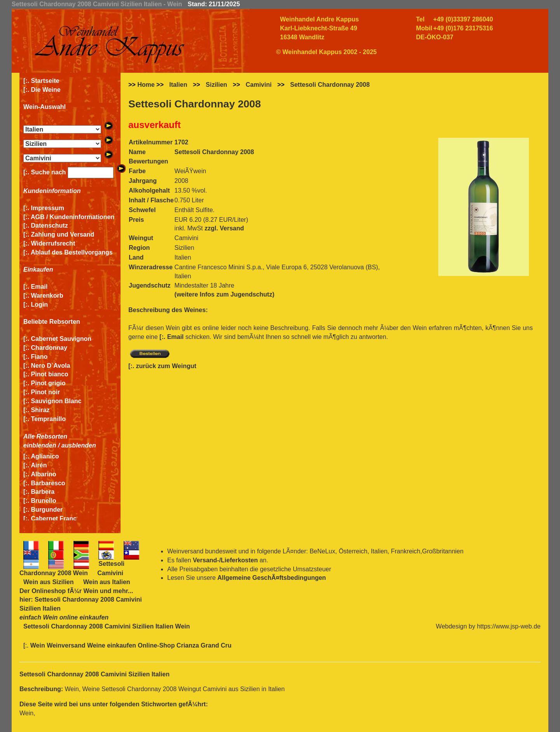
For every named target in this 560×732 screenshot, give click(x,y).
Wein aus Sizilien (49, 582)
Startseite (45, 81)
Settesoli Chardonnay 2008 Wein (72, 568)
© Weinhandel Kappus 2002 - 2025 (326, 52)
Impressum (48, 208)
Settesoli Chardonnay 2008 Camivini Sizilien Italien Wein (107, 626)
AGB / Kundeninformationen (73, 217)
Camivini (259, 85)
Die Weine (46, 90)
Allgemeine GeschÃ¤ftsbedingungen (272, 578)
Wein (91, 591)
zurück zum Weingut (166, 366)
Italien (178, 85)
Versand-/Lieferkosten (225, 560)
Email (39, 287)
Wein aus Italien (107, 582)
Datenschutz (50, 226)
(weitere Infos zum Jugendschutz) (225, 294)
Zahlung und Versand (63, 234)
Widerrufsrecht (53, 243)
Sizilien (216, 85)
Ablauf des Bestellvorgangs (72, 252)
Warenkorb (47, 296)
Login (40, 305)
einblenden (40, 445)
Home (146, 85)
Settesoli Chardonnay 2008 (330, 85)
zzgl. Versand (224, 228)
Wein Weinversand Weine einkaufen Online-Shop (103, 645)
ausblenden (79, 445)
